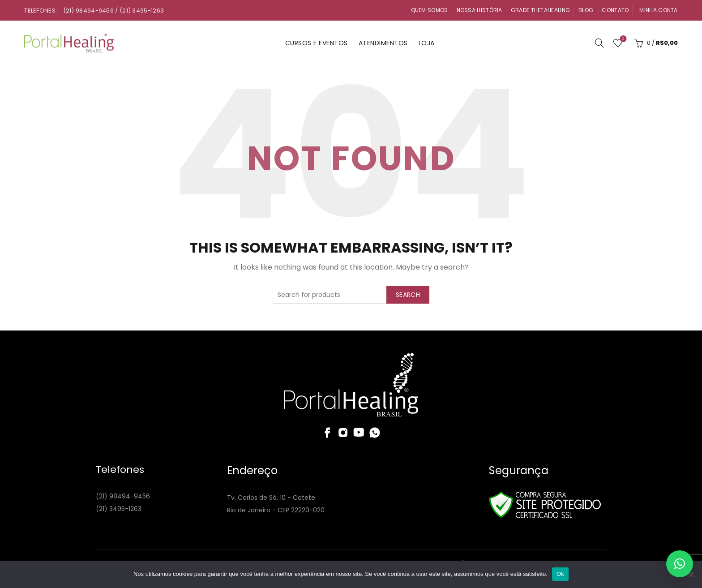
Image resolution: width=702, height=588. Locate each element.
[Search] (599, 43)
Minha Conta (658, 10)
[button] (680, 564)
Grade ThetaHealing (540, 10)
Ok (560, 574)
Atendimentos (383, 43)
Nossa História (479, 10)
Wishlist (622, 39)
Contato (615, 10)
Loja (427, 43)
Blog (586, 10)
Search (408, 295)
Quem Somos (430, 10)
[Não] (691, 574)
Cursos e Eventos (317, 43)
